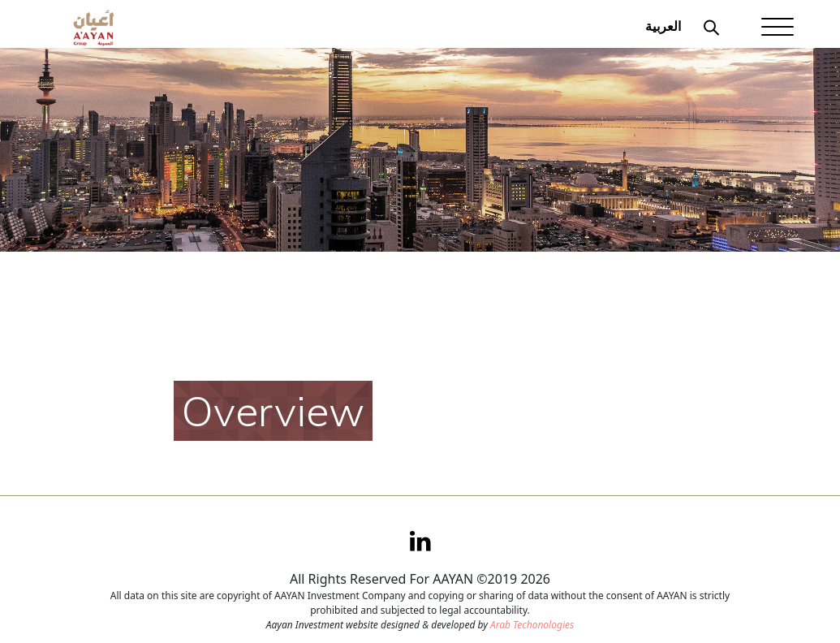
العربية (663, 26)
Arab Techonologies (532, 625)
